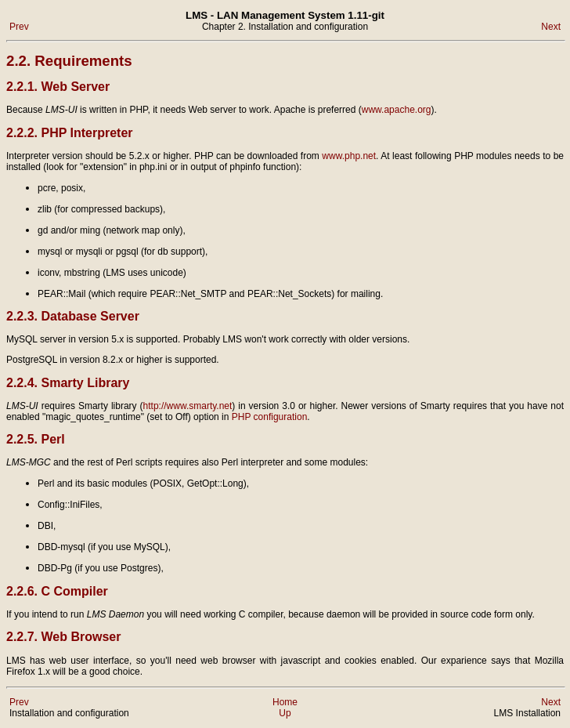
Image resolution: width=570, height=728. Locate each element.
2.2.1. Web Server (58, 87)
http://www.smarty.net (188, 406)
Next (551, 27)
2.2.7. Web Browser (63, 637)
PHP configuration (270, 417)
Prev (19, 27)
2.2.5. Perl (36, 439)
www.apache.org (397, 110)
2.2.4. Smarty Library (68, 383)
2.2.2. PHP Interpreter (70, 133)
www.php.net (349, 156)
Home (285, 702)
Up (285, 713)
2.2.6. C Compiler (57, 591)
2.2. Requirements (69, 61)
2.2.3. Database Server (73, 316)
